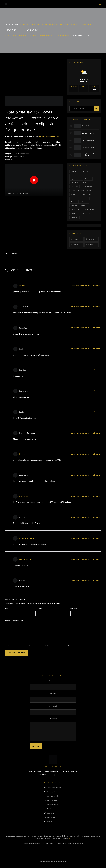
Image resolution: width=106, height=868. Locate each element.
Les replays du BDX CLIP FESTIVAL (66, 24)
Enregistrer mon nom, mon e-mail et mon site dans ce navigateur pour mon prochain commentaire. (40, 646)
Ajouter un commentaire (15, 620)
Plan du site (50, 817)
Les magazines (51, 792)
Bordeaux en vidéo (52, 796)
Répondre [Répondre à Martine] (96, 454)
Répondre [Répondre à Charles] (96, 580)
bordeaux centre (76, 210)
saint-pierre (86, 175)
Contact (48, 822)
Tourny (89, 213)
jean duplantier (25, 559)
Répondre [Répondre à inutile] (96, 412)
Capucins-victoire (76, 179)
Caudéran (88, 179)
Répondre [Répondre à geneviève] (96, 307)
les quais (74, 206)
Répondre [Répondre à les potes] (96, 328)
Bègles (73, 190)
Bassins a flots (83, 198)
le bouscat (82, 194)
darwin (73, 198)
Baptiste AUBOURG (27, 538)
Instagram (90, 239)
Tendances (49, 809)
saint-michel (75, 175)
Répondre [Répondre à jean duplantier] (96, 559)
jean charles (24, 496)
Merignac (81, 190)
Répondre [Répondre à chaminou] (96, 475)
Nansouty (74, 213)
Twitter (89, 245)
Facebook (75, 239)
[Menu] (100, 4)
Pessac (90, 190)
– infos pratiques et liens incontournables (70, 844)
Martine (22, 454)
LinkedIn (75, 245)
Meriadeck (74, 202)
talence (73, 194)
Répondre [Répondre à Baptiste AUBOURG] (96, 538)
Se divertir (49, 813)
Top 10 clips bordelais (53, 788)
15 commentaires (86, 24)
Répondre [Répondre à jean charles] (96, 496)
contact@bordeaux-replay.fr (58, 775)
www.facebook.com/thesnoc (50, 136)
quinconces (84, 202)
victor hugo (75, 187)
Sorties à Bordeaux (52, 805)
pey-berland (75, 217)
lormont (92, 194)
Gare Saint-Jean (87, 187)
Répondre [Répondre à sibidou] (96, 286)
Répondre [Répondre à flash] (96, 349)
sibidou (22, 286)
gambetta (84, 183)
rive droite (84, 206)
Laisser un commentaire (17, 653)
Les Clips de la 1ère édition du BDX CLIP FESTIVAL (37, 24)
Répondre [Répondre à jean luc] (96, 370)
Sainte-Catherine (90, 210)
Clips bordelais (51, 800)
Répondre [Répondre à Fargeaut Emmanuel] (96, 433)
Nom (8, 608)
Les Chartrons (84, 171)
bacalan (73, 171)
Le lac (82, 213)
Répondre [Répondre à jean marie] (96, 391)
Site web (74, 608)
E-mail (41, 608)
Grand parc (74, 183)
